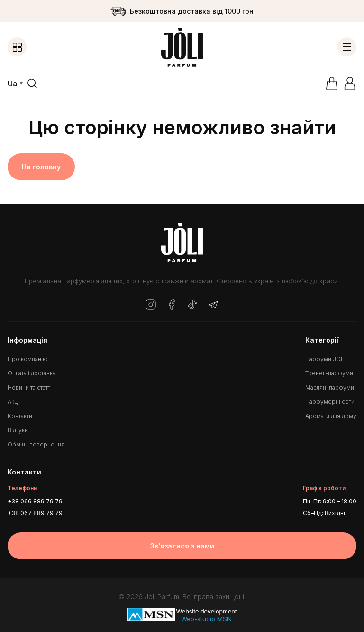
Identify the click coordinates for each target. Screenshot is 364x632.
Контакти (20, 416)
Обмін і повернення (36, 444)
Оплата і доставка (32, 373)
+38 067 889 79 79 (35, 513)
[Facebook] (172, 305)
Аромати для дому (331, 416)
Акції (14, 402)
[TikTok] (192, 305)
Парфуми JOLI (325, 359)
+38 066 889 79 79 (35, 501)
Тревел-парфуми (329, 373)
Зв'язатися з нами (182, 546)
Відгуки (18, 430)
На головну (41, 167)
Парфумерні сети (330, 402)
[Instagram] (151, 305)
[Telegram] (213, 305)
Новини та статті (30, 387)
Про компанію (28, 359)
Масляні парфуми (330, 387)
